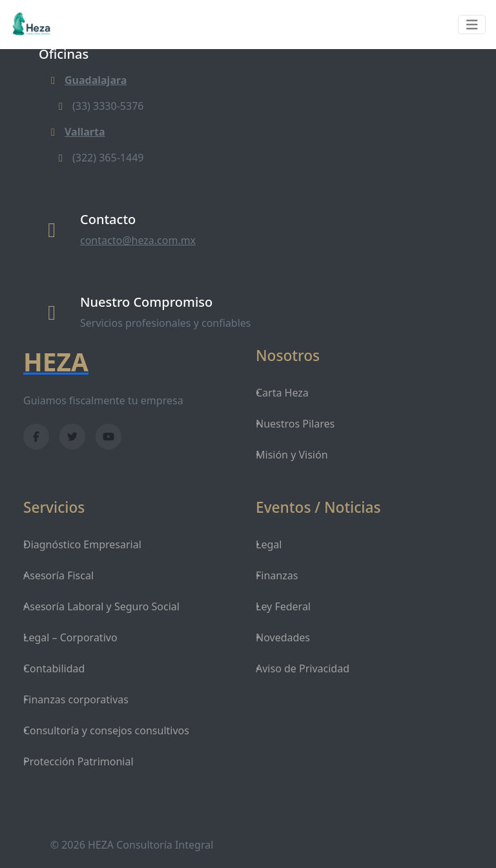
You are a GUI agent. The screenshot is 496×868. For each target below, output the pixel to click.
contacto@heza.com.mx (138, 240)
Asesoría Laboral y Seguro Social (101, 606)
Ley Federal (283, 606)
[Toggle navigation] (472, 25)
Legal (269, 544)
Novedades (283, 637)
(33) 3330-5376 (99, 106)
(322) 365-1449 (99, 158)
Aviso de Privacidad (303, 668)
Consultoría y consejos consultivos (106, 730)
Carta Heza (282, 393)
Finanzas (277, 575)
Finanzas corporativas (76, 699)
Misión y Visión (292, 455)
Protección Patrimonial (78, 761)
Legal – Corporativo (70, 637)
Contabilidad (54, 668)
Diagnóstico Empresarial (82, 544)
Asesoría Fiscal (58, 575)
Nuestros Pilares (295, 424)
